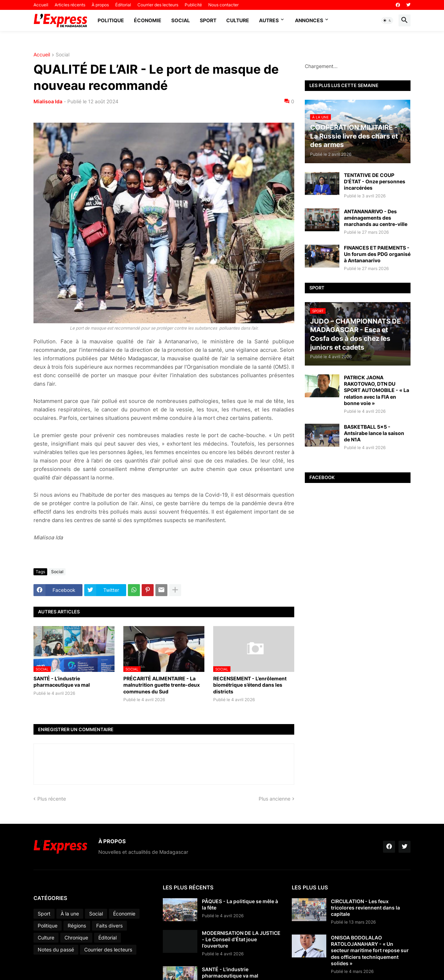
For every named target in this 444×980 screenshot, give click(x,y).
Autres (269, 20)
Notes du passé (56, 950)
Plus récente (52, 799)
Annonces (309, 20)
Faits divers (109, 926)
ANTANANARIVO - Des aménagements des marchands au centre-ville (376, 218)
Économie (148, 20)
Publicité (193, 5)
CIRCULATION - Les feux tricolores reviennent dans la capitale (365, 908)
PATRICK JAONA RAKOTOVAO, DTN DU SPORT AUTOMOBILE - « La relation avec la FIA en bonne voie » (377, 390)
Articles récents (70, 5)
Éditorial (123, 5)
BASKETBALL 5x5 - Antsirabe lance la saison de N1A (374, 433)
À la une (70, 914)
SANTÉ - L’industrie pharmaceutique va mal (62, 682)
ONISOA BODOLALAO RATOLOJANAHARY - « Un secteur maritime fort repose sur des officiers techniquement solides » (370, 950)
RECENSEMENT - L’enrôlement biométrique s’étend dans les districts (250, 685)
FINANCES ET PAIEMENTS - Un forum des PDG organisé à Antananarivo (377, 254)
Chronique (76, 938)
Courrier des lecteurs (158, 5)
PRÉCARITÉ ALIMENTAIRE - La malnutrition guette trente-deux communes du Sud (162, 685)
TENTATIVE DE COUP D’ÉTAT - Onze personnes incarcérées (375, 181)
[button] (387, 20)
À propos (100, 5)
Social (181, 20)
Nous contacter (223, 5)
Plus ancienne (275, 799)
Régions (77, 926)
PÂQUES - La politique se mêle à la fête (240, 904)
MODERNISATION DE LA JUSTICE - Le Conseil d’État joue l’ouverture (241, 939)
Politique (111, 20)
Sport (208, 20)
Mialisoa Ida (48, 101)
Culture (238, 20)
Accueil (41, 5)
